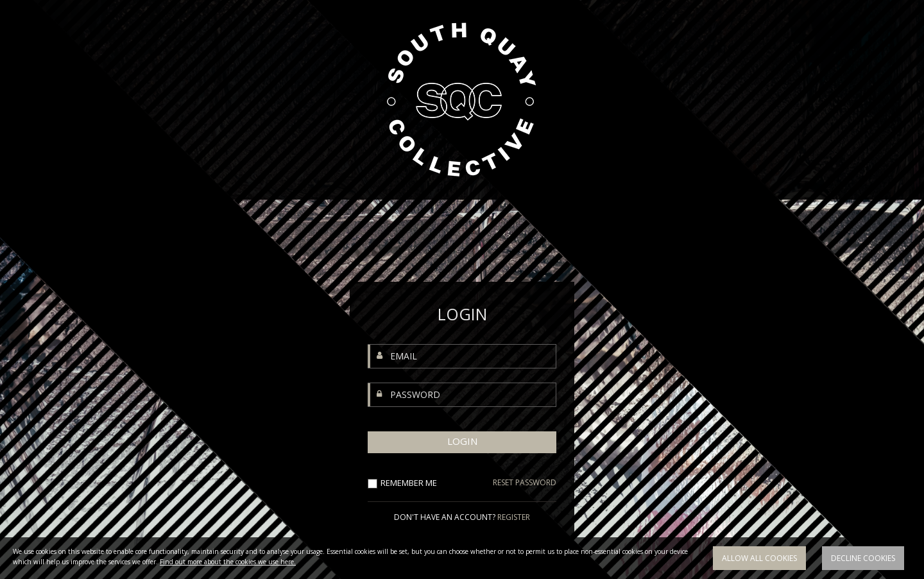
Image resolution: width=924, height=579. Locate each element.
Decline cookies (863, 558)
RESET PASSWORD (525, 483)
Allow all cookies (759, 558)
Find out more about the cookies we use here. (228, 562)
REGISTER (514, 517)
